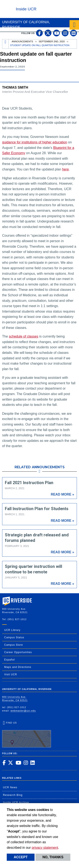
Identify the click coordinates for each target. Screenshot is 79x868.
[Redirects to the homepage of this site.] (5, 44)
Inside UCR (26, 9)
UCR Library (12, 630)
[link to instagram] (65, 33)
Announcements (22, 41)
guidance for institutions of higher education (35, 142)
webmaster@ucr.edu (23, 711)
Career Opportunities (18, 652)
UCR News (10, 787)
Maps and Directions (18, 667)
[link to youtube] (56, 33)
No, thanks (53, 857)
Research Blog (13, 795)
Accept (21, 857)
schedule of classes (24, 336)
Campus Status (14, 637)
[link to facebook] (39, 33)
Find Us (27, 735)
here (66, 169)
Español (9, 660)
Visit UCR (11, 674)
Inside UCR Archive (16, 802)
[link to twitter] (48, 33)
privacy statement (45, 848)
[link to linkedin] (74, 33)
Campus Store (14, 645)
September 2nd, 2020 (52, 41)
